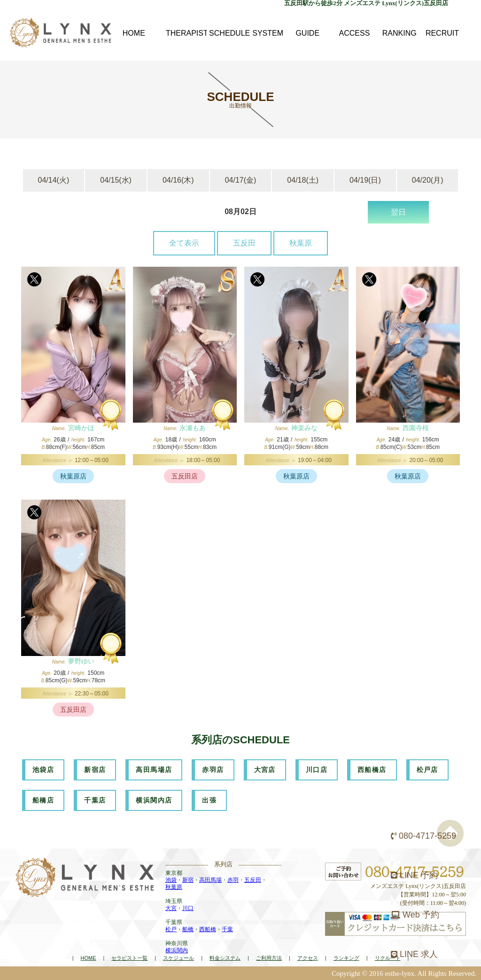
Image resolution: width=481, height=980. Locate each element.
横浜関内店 (154, 800)
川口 (188, 908)
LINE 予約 (414, 875)
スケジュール (178, 958)
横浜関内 (177, 950)
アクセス (308, 958)
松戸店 (427, 770)
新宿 (188, 880)
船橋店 (43, 800)
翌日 (398, 212)
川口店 (317, 770)
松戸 (171, 929)
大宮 (171, 908)
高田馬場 (210, 880)
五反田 (244, 243)
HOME (88, 958)
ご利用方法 (269, 958)
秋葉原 (301, 243)
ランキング (346, 958)
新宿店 (95, 770)
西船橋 (208, 929)
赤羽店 (213, 770)
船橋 (188, 929)
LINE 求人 (414, 954)
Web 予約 (415, 915)
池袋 (171, 880)
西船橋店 (372, 770)
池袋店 (43, 770)
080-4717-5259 (423, 836)
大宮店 (265, 770)
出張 (209, 800)
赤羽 (233, 880)
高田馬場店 (154, 770)
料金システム (225, 958)
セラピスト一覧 (129, 958)
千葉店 (95, 800)
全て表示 (184, 243)
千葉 (227, 929)
